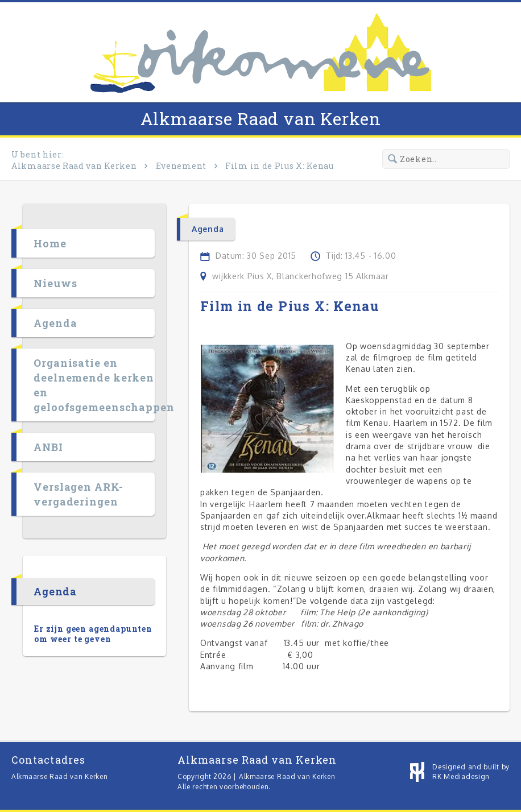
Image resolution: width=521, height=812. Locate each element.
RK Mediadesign (461, 776)
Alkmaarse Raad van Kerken (261, 119)
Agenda (55, 323)
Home (50, 243)
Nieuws (55, 283)
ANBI (48, 447)
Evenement (181, 166)
